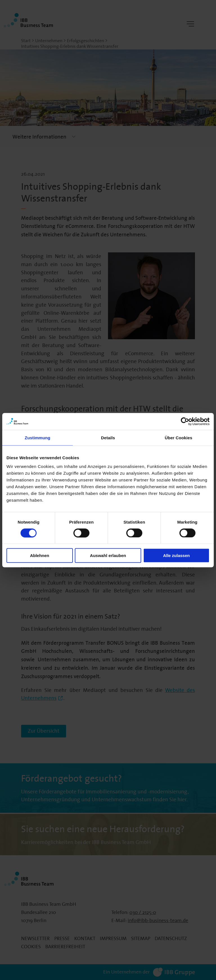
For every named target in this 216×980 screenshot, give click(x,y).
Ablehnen (40, 555)
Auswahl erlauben (108, 555)
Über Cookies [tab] (179, 437)
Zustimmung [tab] (38, 437)
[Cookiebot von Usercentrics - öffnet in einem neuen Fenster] (185, 421)
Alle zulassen (176, 555)
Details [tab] (108, 437)
